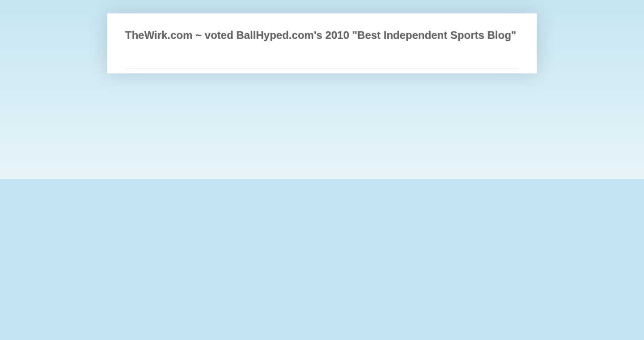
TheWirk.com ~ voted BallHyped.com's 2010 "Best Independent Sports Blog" (321, 35)
